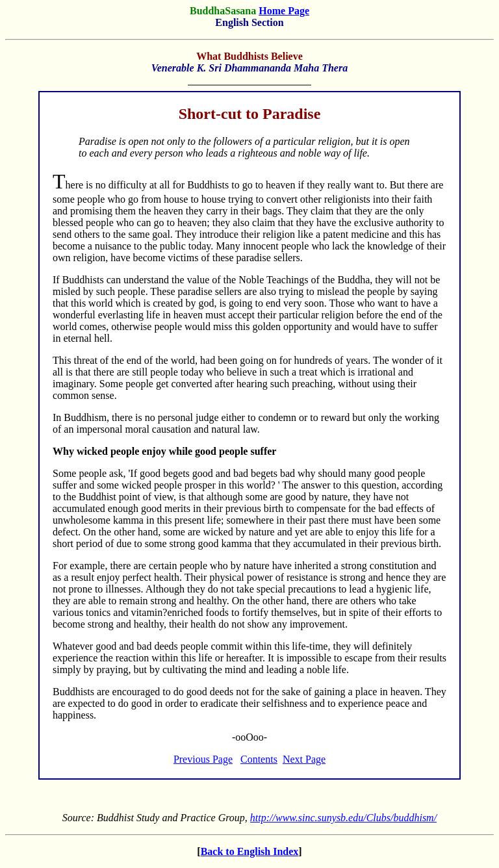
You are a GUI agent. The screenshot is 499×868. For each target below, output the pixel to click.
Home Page (284, 11)
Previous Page (203, 759)
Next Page (304, 759)
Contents (259, 759)
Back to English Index (250, 851)
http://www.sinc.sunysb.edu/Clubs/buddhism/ (343, 818)
